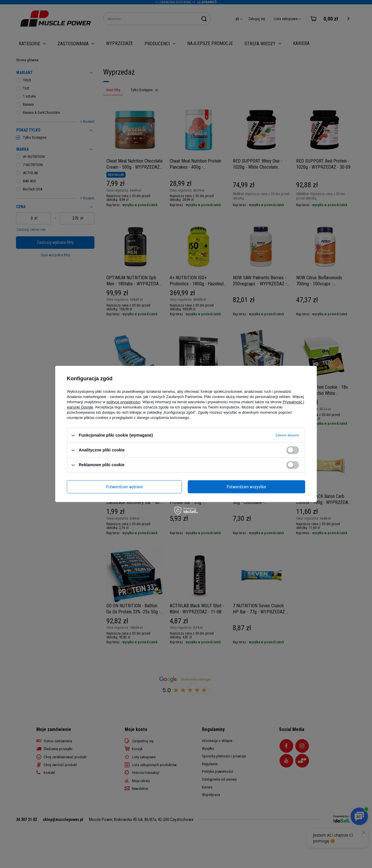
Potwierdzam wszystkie (246, 487)
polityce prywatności (124, 402)
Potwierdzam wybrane (125, 487)
